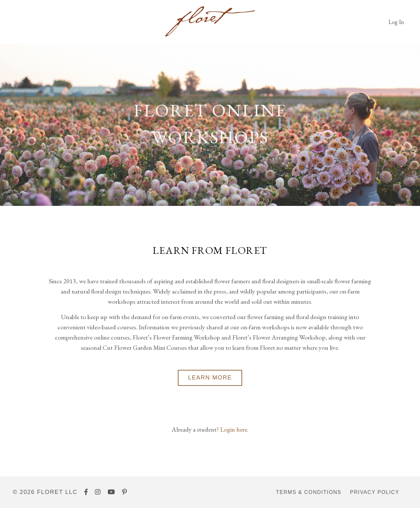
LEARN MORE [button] (210, 378)
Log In (396, 22)
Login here (234, 429)
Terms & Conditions (309, 492)
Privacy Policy (375, 492)
